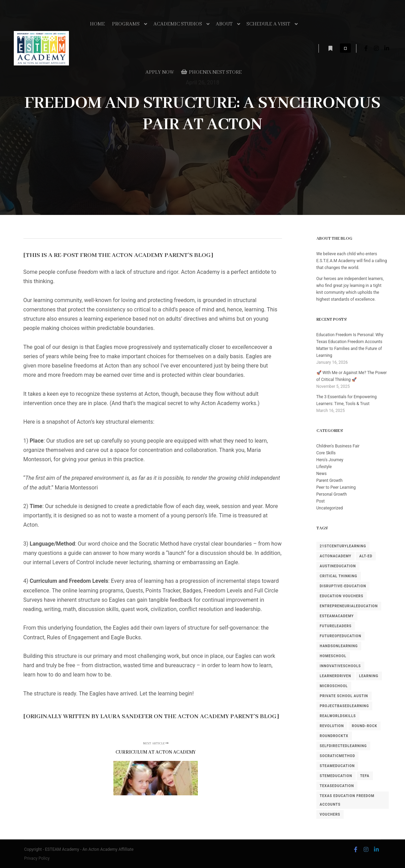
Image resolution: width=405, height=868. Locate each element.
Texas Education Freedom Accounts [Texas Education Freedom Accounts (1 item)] (347, 800)
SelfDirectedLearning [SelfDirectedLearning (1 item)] (343, 746)
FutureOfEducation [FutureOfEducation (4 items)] (341, 636)
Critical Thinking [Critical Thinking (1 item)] (339, 576)
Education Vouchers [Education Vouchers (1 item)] (342, 596)
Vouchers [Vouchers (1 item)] (330, 814)
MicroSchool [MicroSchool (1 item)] (334, 686)
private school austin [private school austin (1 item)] (344, 696)
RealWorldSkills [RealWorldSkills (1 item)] (338, 716)
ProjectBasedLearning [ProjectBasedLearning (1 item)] (345, 706)
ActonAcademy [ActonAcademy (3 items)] (336, 556)
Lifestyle (324, 467)
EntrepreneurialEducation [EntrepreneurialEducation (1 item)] (349, 606)
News (322, 474)
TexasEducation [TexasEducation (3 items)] (337, 786)
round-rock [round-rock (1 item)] (365, 726)
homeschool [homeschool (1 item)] (333, 656)
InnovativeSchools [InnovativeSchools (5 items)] (341, 666)
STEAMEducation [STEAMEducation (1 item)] (337, 766)
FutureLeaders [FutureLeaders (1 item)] (336, 626)
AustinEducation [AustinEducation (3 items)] (338, 566)
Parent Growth (330, 480)
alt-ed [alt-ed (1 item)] (366, 556)
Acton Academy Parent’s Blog (161, 255)
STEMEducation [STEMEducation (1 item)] (336, 776)
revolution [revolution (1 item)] (332, 726)
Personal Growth (332, 494)
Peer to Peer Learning (336, 487)
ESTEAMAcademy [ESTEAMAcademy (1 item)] (337, 616)
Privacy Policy (37, 858)
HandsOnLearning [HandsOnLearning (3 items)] (339, 646)
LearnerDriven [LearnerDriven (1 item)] (336, 676)
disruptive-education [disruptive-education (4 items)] (343, 586)
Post (321, 501)
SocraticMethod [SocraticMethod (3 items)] (338, 756)
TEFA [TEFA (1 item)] (365, 776)
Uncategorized (330, 508)
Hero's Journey (330, 460)
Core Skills (326, 453)
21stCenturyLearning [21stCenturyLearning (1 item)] (343, 546)
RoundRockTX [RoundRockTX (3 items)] (334, 736)
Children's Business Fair (338, 446)
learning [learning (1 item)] (369, 676)
